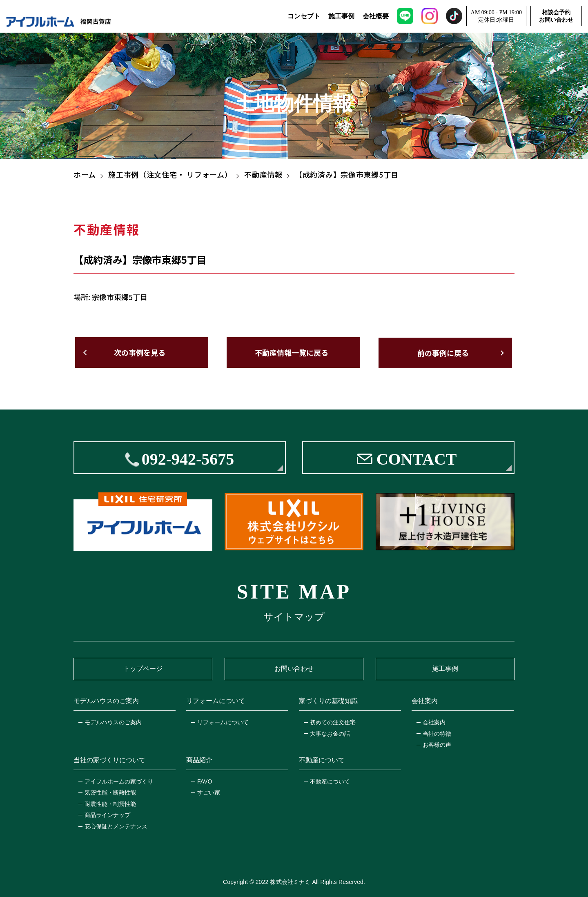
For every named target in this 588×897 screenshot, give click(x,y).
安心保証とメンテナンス (116, 826)
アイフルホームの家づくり (119, 781)
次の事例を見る (139, 352)
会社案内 (434, 721)
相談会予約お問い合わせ (556, 17)
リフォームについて (223, 721)
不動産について (330, 781)
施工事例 (341, 17)
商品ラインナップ (107, 815)
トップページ (143, 668)
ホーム (85, 174)
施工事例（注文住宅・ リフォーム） (170, 174)
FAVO (205, 781)
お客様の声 (437, 744)
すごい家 (209, 792)
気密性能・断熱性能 (110, 792)
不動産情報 (263, 174)
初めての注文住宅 (333, 721)
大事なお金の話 (330, 733)
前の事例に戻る (444, 352)
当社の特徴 (437, 733)
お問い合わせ (294, 668)
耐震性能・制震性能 (110, 803)
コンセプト (304, 17)
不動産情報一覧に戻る (292, 352)
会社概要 (376, 17)
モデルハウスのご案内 (113, 721)
